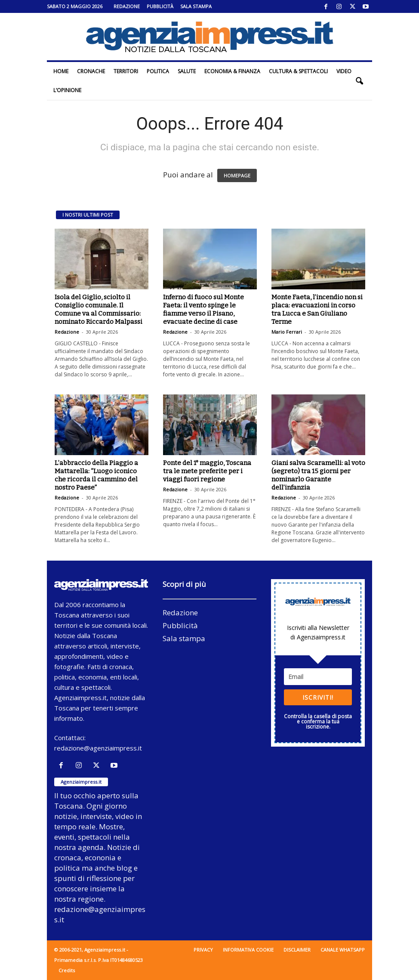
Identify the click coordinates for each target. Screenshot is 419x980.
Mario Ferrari (287, 332)
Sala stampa (196, 6)
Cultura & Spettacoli (298, 71)
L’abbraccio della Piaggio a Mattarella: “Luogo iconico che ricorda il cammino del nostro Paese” (96, 475)
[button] (359, 81)
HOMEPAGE (237, 175)
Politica (158, 71)
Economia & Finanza (232, 71)
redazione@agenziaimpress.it (98, 748)
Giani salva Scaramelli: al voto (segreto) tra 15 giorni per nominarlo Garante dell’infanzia (318, 475)
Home (61, 71)
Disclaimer (297, 950)
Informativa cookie (248, 950)
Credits (67, 970)
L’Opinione (67, 90)
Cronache (91, 71)
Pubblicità (160, 6)
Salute (187, 71)
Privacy (203, 950)
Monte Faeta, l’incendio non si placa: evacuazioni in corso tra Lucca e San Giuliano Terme (317, 309)
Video (344, 71)
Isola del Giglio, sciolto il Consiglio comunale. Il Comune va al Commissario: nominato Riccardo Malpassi (99, 309)
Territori (126, 71)
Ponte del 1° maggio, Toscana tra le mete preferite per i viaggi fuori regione (207, 471)
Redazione (127, 6)
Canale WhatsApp (343, 950)
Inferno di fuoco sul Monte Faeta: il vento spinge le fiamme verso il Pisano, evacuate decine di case (203, 309)
